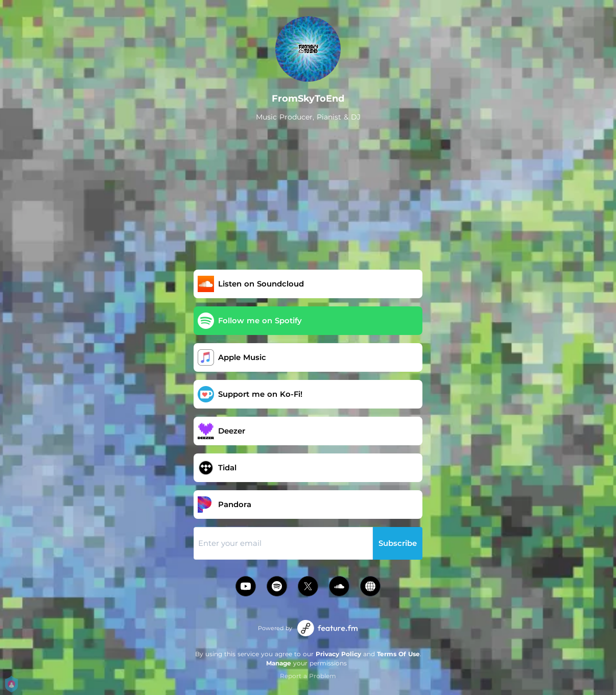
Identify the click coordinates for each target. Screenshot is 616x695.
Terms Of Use (398, 654)
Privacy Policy (338, 654)
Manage (279, 663)
